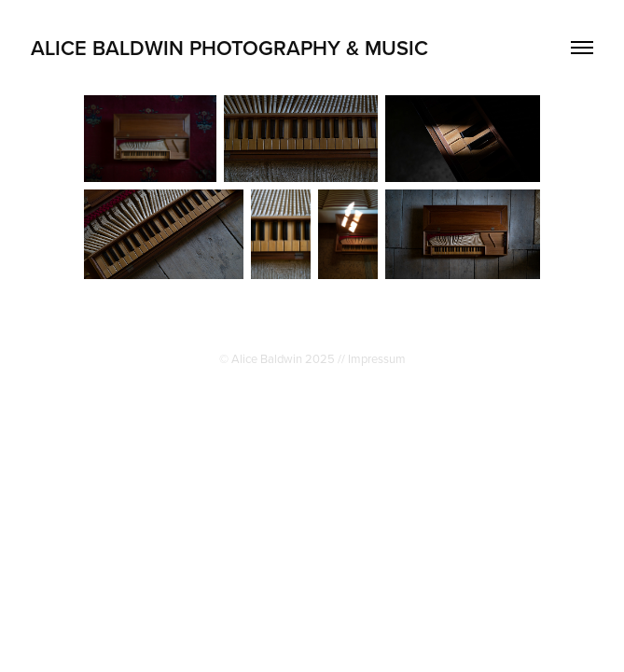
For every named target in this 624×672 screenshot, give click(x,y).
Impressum (377, 358)
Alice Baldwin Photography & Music (229, 48)
